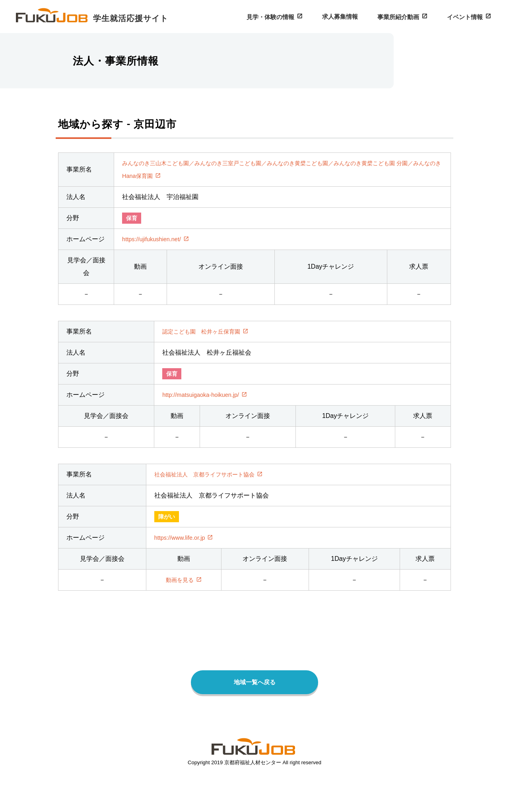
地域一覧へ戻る (254, 703)
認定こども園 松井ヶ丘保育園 (207, 346)
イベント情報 (467, 17)
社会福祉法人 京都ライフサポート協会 (210, 492)
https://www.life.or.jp (181, 556)
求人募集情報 (349, 16)
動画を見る (181, 600)
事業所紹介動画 (404, 17)
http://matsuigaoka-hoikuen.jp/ (205, 411)
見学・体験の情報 (283, 17)
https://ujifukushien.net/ (150, 247)
